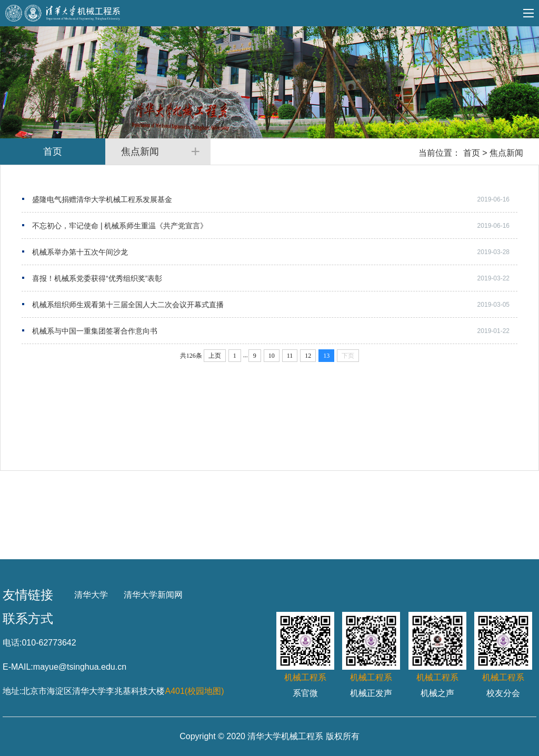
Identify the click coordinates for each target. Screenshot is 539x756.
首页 (472, 153)
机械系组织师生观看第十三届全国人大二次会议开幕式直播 (128, 305)
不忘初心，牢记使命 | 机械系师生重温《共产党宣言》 (120, 226)
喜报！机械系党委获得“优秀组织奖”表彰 (97, 278)
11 (290, 356)
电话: (12, 643)
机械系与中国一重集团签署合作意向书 (95, 331)
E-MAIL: (18, 667)
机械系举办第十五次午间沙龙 (80, 252)
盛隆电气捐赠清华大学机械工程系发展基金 (102, 199)
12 (308, 356)
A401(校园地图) (194, 691)
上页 (215, 356)
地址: (12, 691)
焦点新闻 (506, 153)
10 (272, 356)
